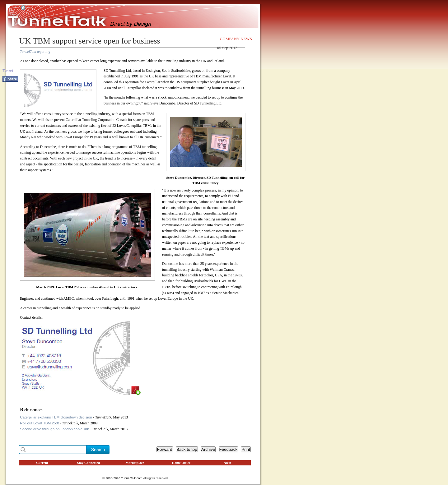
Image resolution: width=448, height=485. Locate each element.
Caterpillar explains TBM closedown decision (56, 417)
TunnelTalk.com (132, 478)
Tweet (8, 71)
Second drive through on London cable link (55, 429)
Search (98, 450)
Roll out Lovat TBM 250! (40, 423)
